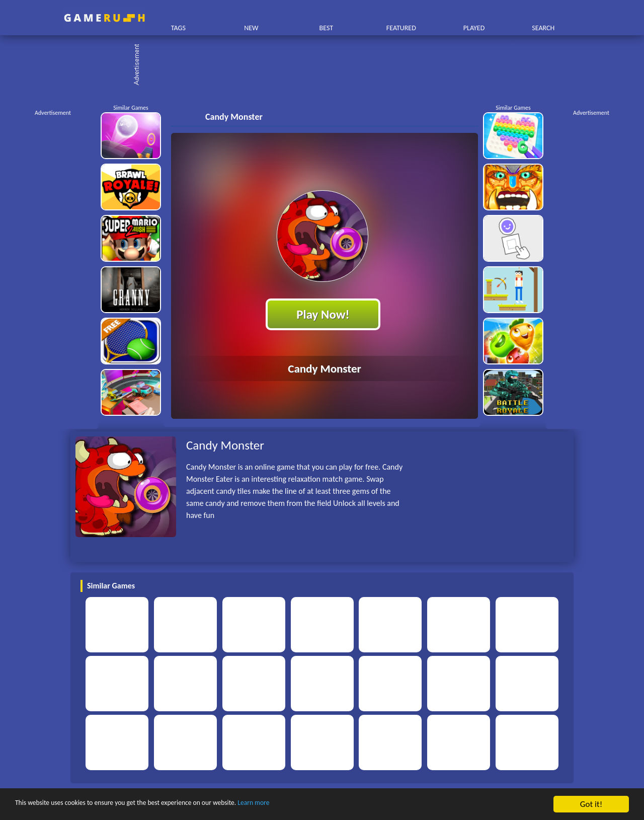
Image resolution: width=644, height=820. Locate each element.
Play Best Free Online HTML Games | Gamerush (104, 18)
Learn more (314, 805)
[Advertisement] (327, 65)
